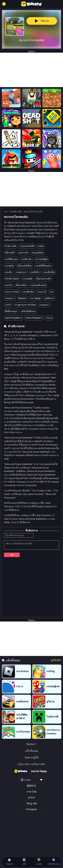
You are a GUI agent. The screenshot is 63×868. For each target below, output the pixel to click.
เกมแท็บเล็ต (49, 272)
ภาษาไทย (31, 792)
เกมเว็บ (9, 285)
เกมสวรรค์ (23, 253)
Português (31, 809)
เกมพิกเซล (26, 259)
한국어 (32, 798)
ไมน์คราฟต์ (16, 212)
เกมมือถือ (35, 272)
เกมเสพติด (28, 279)
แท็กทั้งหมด (32, 751)
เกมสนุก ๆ (10, 298)
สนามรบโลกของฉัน (33, 212)
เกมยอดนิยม (37, 253)
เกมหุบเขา (44, 305)
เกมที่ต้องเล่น (11, 259)
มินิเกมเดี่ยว (21, 285)
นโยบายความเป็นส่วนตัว (31, 764)
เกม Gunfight (41, 259)
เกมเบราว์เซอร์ (12, 292)
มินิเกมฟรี (10, 253)
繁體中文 (31, 786)
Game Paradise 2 (13, 318)
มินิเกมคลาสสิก (44, 279)
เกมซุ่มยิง (10, 266)
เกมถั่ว (8, 305)
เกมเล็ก (9, 272)
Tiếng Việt (31, 803)
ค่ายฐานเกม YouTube (25, 305)
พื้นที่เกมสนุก (11, 311)
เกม (6, 212)
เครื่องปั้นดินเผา (28, 311)
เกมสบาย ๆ (21, 272)
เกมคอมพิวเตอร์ (38, 285)
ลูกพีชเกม (49, 298)
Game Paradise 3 (34, 318)
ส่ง (12, 555)
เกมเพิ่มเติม (28, 292)
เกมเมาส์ (42, 292)
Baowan (22, 298)
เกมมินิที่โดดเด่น (43, 266)
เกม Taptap (35, 298)
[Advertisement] (31, 70)
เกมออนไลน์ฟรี (27, 246)
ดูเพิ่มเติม (56, 660)
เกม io (49, 318)
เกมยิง (41, 246)
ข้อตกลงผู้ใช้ (32, 758)
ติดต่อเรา (32, 744)
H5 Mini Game (12, 279)
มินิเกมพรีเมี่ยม (25, 266)
